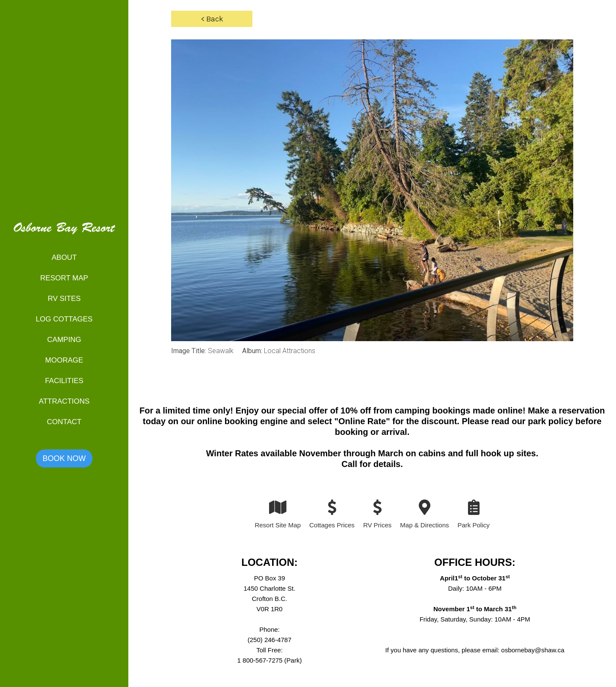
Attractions (64, 401)
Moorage (64, 360)
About (64, 257)
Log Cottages (64, 319)
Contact (64, 422)
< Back (212, 19)
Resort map (64, 278)
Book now (64, 458)
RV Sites (64, 299)
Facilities (64, 381)
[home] (64, 233)
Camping (64, 340)
